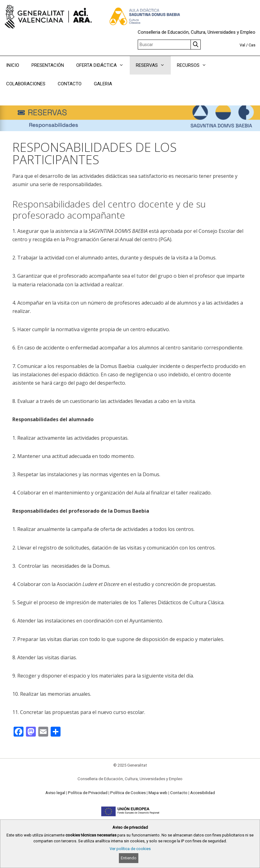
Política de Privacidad (88, 793)
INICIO (13, 65)
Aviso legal (55, 793)
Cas (252, 45)
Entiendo (129, 858)
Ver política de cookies (130, 849)
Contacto (179, 793)
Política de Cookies (128, 793)
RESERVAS (153, 65)
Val (242, 45)
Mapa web (158, 793)
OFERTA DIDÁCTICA (103, 65)
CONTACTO (70, 84)
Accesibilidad (203, 793)
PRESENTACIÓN (48, 65)
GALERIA (103, 84)
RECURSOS (195, 65)
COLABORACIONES (26, 84)
